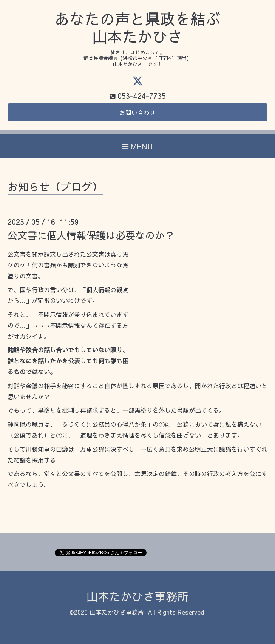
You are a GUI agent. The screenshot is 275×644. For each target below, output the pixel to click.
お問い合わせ (137, 112)
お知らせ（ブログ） (55, 188)
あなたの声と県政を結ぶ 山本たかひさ (137, 28)
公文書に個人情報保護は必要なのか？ (91, 235)
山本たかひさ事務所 (137, 596)
